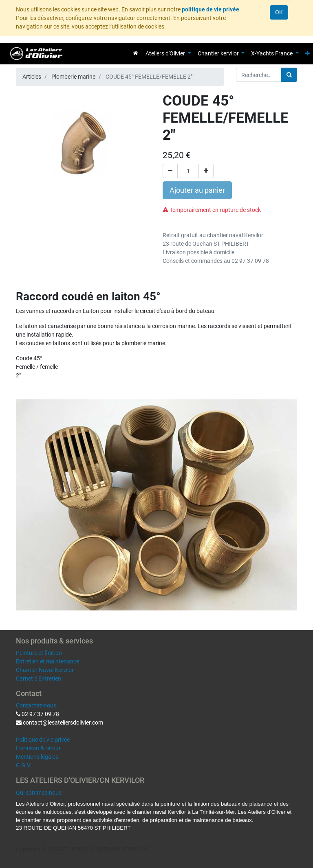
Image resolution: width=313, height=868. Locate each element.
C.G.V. (24, 765)
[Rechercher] (289, 75)
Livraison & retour (38, 748)
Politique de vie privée (43, 740)
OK (279, 12)
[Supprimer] (170, 171)
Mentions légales (37, 757)
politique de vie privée (211, 9)
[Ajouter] (206, 171)
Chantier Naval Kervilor (45, 670)
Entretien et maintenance (47, 661)
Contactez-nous (36, 705)
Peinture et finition (39, 653)
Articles (32, 77)
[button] (307, 54)
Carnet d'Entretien (39, 679)
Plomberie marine (73, 77)
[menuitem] (136, 53)
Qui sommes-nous (39, 793)
